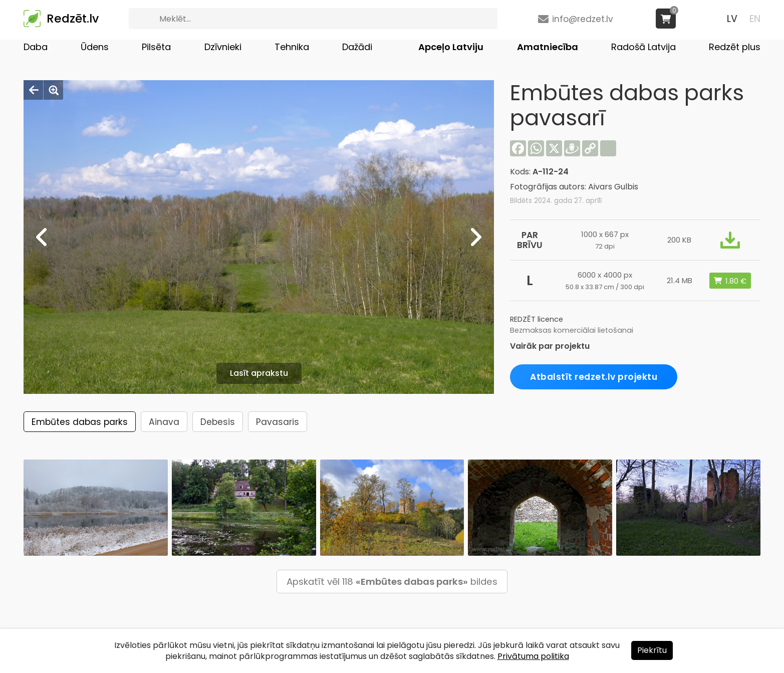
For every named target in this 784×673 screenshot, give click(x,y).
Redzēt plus (735, 47)
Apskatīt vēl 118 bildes (392, 582)
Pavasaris (278, 422)
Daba (36, 47)
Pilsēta (156, 47)
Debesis (218, 422)
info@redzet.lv (583, 19)
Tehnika (292, 47)
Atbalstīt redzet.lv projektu (594, 377)
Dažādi (357, 47)
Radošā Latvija (643, 47)
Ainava (164, 422)
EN (755, 19)
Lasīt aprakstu (259, 373)
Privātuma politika (533, 656)
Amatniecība (548, 47)
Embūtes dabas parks (80, 422)
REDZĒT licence (537, 319)
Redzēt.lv (73, 19)
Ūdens (95, 47)
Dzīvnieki (223, 47)
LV (732, 19)
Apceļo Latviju (451, 47)
